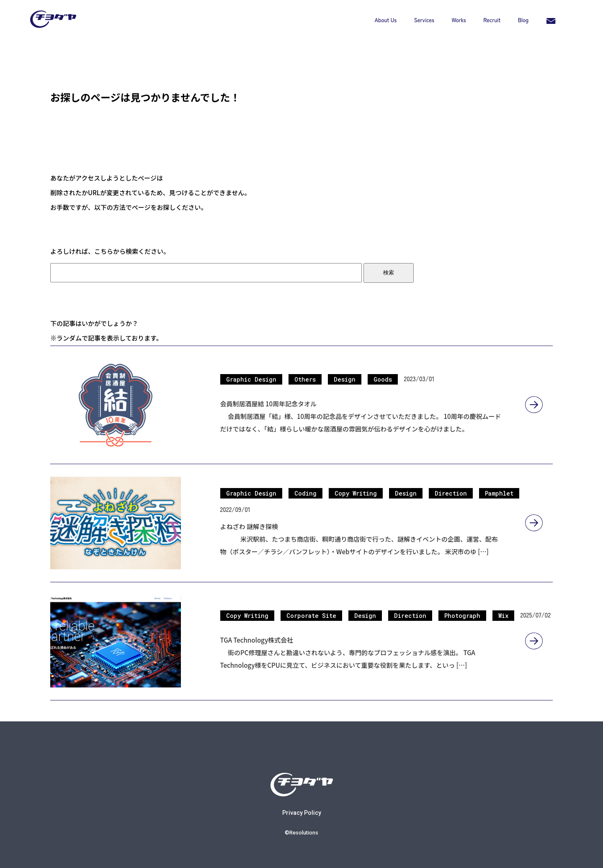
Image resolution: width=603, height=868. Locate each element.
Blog (523, 20)
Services (424, 20)
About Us (386, 20)
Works (459, 20)
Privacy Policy (302, 806)
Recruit (492, 20)
